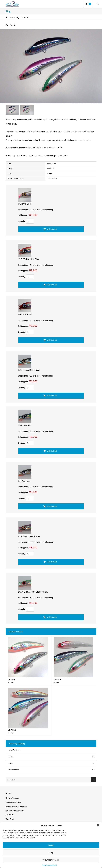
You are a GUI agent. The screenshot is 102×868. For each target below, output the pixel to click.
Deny (51, 852)
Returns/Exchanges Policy (15, 811)
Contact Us (10, 815)
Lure (11, 763)
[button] (98, 825)
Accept (51, 845)
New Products (15, 750)
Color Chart (10, 819)
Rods (11, 757)
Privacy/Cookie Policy (50, 865)
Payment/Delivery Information (16, 806)
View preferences (51, 860)
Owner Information (12, 798)
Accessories (14, 770)
